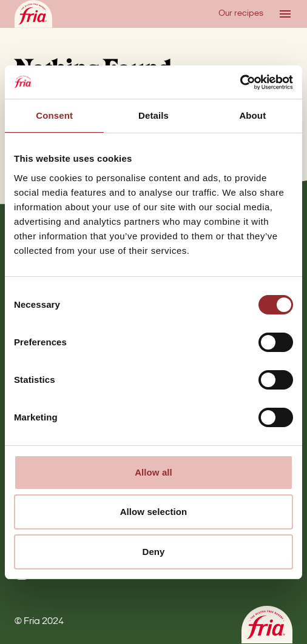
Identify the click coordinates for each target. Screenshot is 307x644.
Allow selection (154, 512)
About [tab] (252, 115)
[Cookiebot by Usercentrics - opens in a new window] (240, 82)
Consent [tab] (54, 115)
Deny (153, 552)
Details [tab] (153, 115)
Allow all (153, 472)
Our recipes (241, 14)
